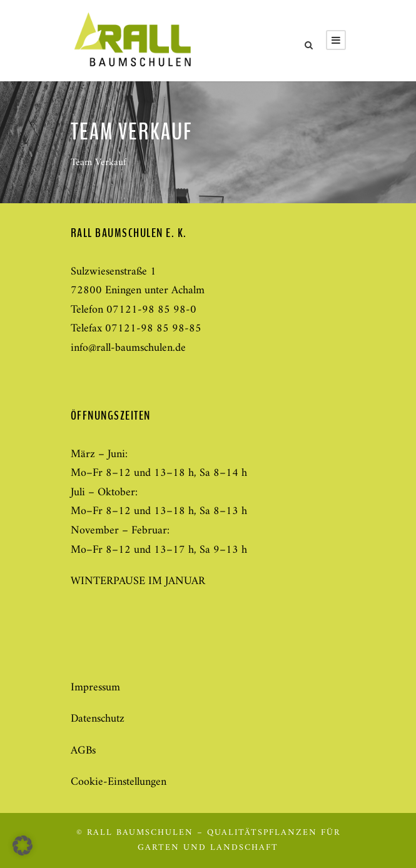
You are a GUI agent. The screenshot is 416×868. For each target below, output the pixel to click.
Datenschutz (98, 719)
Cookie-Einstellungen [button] (119, 782)
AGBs (83, 751)
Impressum (95, 688)
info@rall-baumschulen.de (128, 348)
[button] (23, 845)
